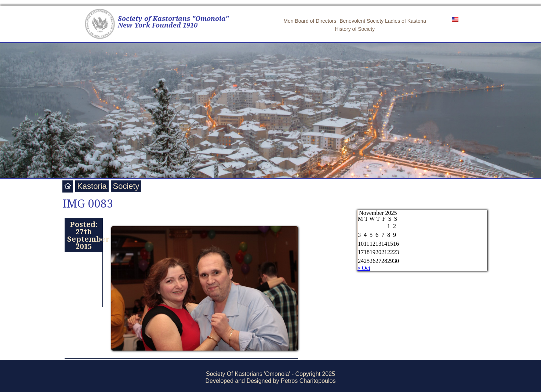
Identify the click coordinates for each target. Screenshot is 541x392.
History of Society (355, 29)
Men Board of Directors (310, 21)
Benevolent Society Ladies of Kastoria (383, 21)
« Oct (364, 268)
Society (126, 186)
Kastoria (92, 186)
